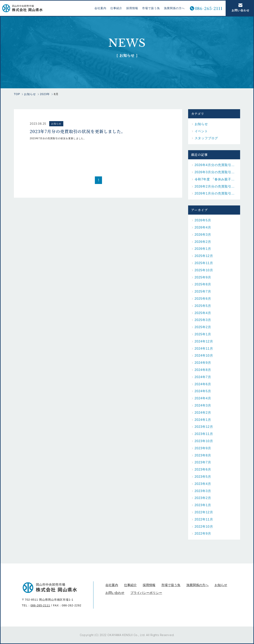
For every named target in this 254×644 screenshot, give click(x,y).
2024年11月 (204, 349)
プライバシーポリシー (146, 593)
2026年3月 (203, 235)
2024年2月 (203, 413)
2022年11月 (204, 519)
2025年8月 (203, 284)
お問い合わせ (239, 8)
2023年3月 (203, 491)
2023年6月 (203, 469)
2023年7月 (203, 462)
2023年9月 (203, 448)
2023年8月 (203, 455)
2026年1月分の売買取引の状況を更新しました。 (216, 193)
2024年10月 (204, 356)
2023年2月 (203, 498)
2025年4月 (203, 313)
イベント (201, 131)
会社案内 (99, 8)
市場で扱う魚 (149, 8)
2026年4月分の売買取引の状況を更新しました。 (216, 165)
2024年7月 (203, 377)
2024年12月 (204, 341)
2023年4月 (203, 484)
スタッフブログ (206, 138)
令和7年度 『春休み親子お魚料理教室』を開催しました (216, 179)
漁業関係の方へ (172, 8)
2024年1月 (203, 420)
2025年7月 (203, 291)
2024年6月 (203, 384)
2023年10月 (204, 441)
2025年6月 (203, 299)
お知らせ (56, 124)
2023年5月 (203, 477)
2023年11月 (204, 434)
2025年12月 (204, 256)
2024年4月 (203, 398)
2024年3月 (203, 405)
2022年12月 (204, 512)
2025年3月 (203, 320)
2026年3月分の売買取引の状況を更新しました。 (216, 172)
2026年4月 (203, 227)
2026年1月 (203, 249)
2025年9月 (203, 277)
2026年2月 (203, 242)
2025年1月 (203, 334)
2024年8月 (203, 370)
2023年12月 (204, 427)
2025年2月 (203, 327)
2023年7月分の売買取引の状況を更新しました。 (78, 131)
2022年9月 (203, 534)
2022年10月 (204, 527)
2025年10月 (204, 270)
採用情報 (130, 8)
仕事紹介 (114, 8)
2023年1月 (203, 505)
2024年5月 (203, 391)
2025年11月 (204, 263)
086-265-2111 (207, 8)
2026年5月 (203, 220)
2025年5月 (203, 306)
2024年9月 (203, 363)
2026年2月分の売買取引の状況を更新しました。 (216, 186)
